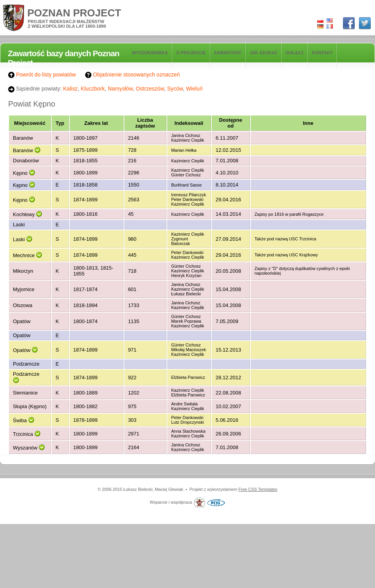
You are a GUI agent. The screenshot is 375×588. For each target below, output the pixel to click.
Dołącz (295, 53)
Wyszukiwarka (150, 53)
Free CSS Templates (258, 489)
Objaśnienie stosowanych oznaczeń (132, 75)
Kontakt (322, 53)
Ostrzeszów (150, 89)
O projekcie (191, 53)
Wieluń (194, 89)
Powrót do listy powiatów (42, 75)
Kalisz (71, 89)
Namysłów (120, 89)
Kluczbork (93, 89)
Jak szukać (263, 53)
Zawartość (228, 53)
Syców (175, 89)
